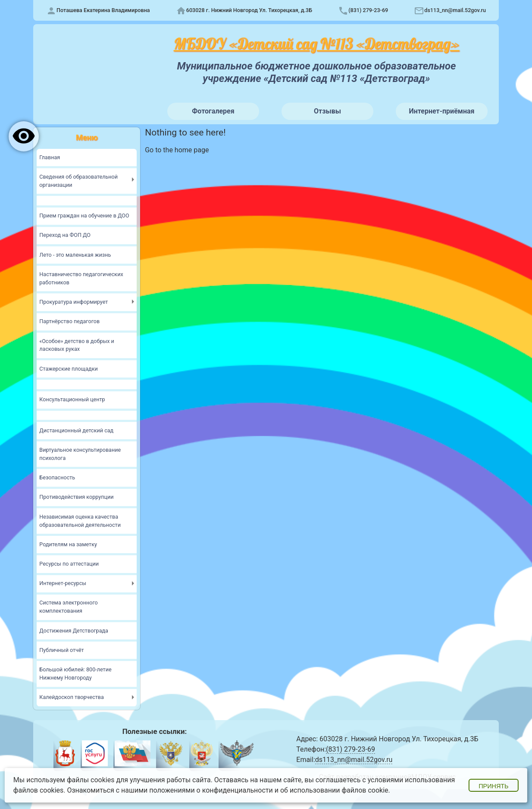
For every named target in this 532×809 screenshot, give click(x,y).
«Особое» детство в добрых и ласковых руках (77, 345)
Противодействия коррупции (76, 497)
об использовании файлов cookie (334, 790)
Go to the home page (177, 150)
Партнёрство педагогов (69, 321)
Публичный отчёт (61, 650)
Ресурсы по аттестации (69, 564)
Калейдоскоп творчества (72, 697)
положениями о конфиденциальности (211, 790)
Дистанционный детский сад (76, 430)
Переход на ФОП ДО (65, 235)
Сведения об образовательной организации (78, 181)
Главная (50, 157)
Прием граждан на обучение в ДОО (84, 216)
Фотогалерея (213, 111)
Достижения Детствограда (74, 631)
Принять (493, 786)
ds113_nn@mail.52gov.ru (455, 10)
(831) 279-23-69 (368, 10)
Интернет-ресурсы (63, 583)
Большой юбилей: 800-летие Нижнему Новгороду (75, 674)
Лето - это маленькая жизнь (75, 255)
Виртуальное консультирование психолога (80, 454)
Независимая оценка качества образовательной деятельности (80, 521)
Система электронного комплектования (68, 607)
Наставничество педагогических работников (81, 278)
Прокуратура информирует (74, 302)
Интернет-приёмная (441, 111)
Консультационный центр (72, 399)
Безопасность (57, 477)
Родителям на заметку (68, 544)
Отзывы (327, 111)
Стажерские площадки (68, 369)
